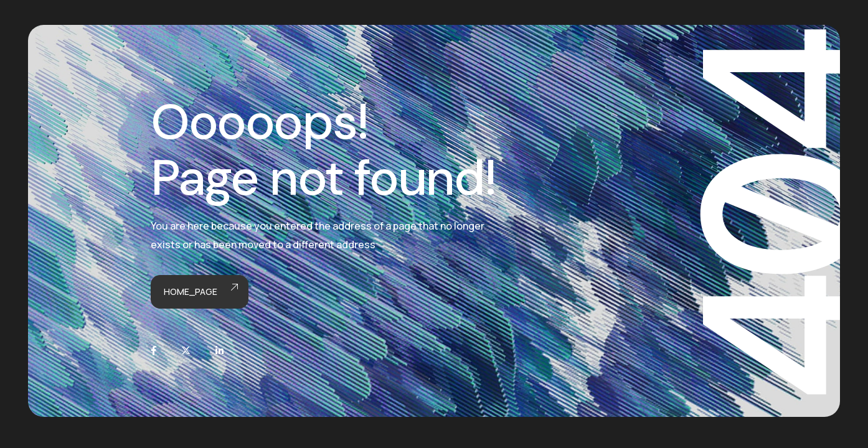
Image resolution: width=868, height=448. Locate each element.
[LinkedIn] (219, 351)
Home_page (200, 292)
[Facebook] (153, 351)
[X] (186, 351)
